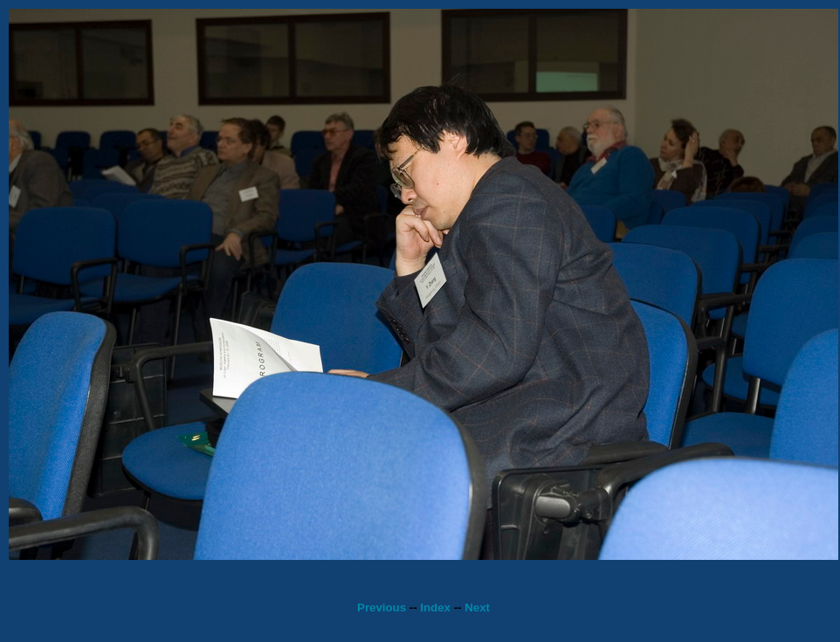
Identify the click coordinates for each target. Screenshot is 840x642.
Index (435, 607)
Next (477, 607)
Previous (382, 607)
